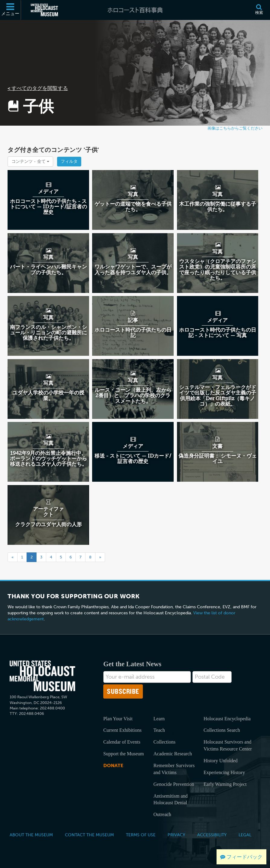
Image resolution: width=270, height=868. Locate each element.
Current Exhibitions (122, 730)
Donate (113, 765)
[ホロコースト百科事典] (135, 10)
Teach (159, 730)
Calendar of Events (122, 742)
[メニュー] (11, 10)
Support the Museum (124, 754)
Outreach (162, 814)
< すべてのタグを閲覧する (38, 88)
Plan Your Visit (118, 719)
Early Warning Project (225, 784)
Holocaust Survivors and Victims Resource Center (228, 745)
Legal (245, 835)
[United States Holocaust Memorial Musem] (42, 676)
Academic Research (173, 754)
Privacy (176, 835)
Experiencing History (224, 772)
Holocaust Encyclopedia (227, 719)
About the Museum (31, 835)
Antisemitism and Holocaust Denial (170, 799)
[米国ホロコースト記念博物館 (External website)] (44, 10)
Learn (159, 719)
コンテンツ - (30, 161)
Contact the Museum (89, 835)
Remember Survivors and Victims (174, 769)
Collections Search (222, 730)
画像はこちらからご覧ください (235, 128)
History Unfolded (220, 761)
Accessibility (212, 835)
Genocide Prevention (174, 784)
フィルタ (69, 161)
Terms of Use (141, 835)
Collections (164, 742)
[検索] (259, 10)
